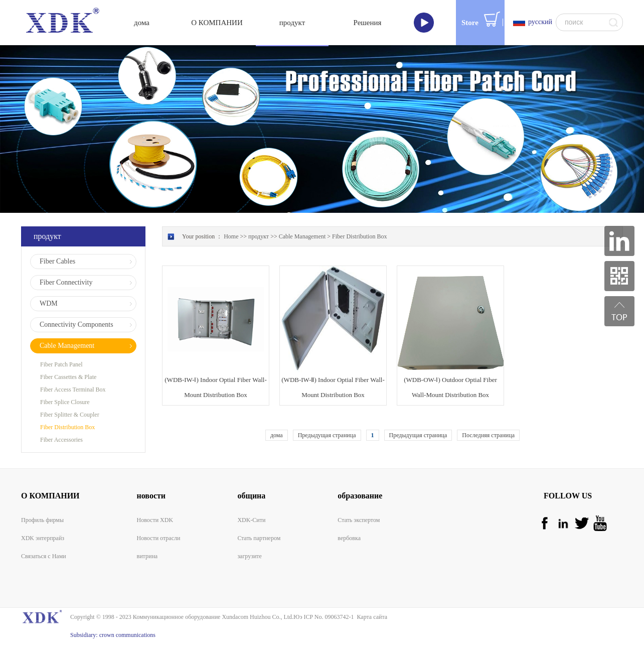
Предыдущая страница (327, 435)
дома (142, 23)
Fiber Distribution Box (359, 236)
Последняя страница (488, 435)
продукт (259, 236)
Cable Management (302, 236)
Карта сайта (370, 617)
